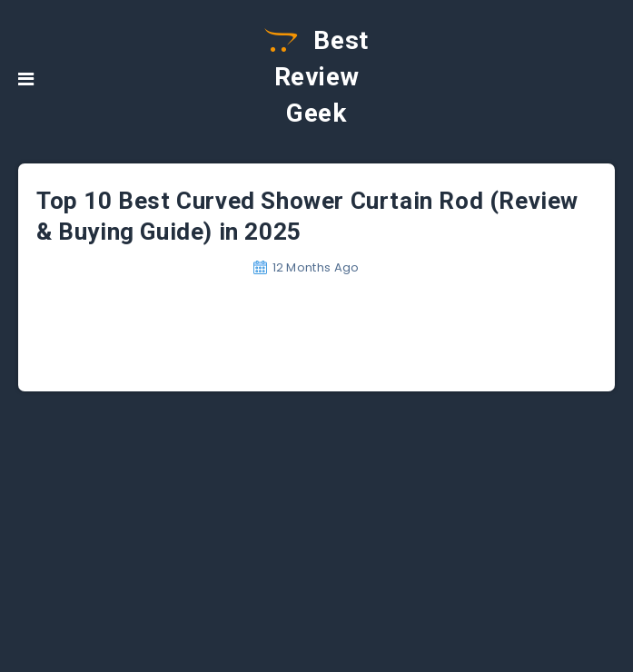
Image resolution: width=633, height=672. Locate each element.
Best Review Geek (316, 77)
